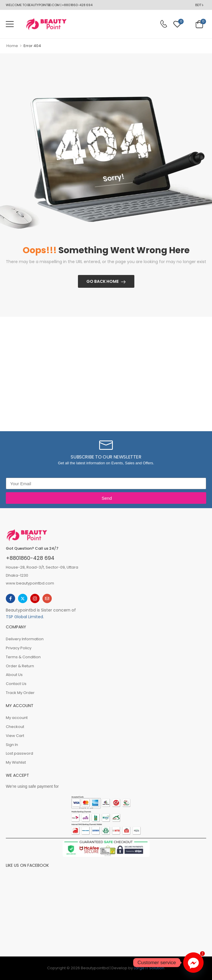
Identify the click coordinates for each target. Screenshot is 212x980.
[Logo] (46, 24)
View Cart (15, 736)
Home (12, 46)
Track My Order (20, 693)
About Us (14, 675)
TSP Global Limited (24, 617)
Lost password (19, 753)
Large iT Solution (149, 968)
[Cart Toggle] (199, 24)
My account (17, 718)
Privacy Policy (19, 648)
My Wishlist (16, 762)
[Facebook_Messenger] (193, 963)
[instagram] (35, 598)
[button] (10, 24)
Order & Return (20, 666)
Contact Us (16, 684)
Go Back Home (103, 281)
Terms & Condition (23, 657)
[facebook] (10, 598)
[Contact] (164, 24)
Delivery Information (25, 639)
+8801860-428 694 (30, 558)
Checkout (15, 727)
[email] (47, 598)
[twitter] (23, 598)
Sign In (12, 745)
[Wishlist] (177, 24)
